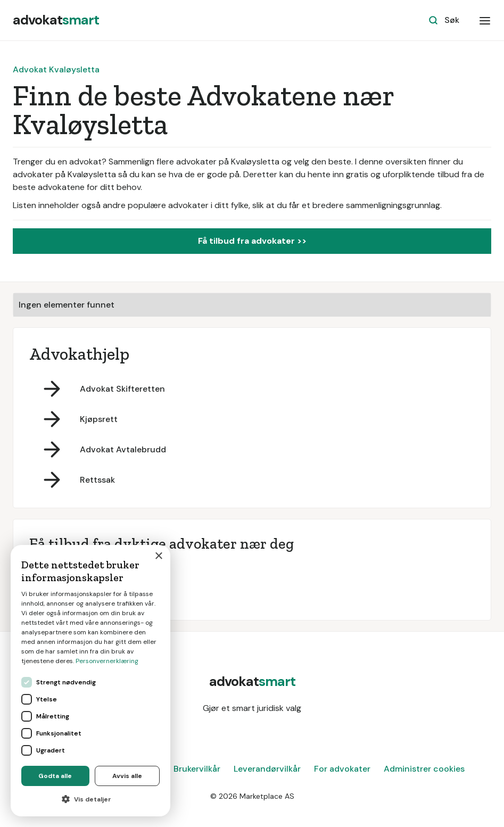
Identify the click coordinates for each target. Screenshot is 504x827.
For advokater (342, 769)
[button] (485, 20)
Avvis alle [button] (127, 776)
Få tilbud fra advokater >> (252, 241)
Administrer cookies (424, 769)
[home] (56, 20)
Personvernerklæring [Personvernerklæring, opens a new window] (107, 661)
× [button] (158, 556)
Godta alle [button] (55, 776)
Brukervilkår (197, 769)
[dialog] (90, 681)
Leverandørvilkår (267, 769)
